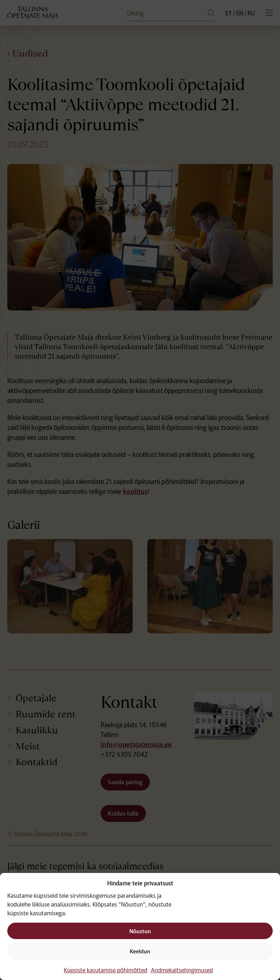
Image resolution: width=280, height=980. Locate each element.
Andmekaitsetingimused (182, 970)
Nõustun (140, 931)
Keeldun (140, 951)
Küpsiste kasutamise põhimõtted (106, 970)
